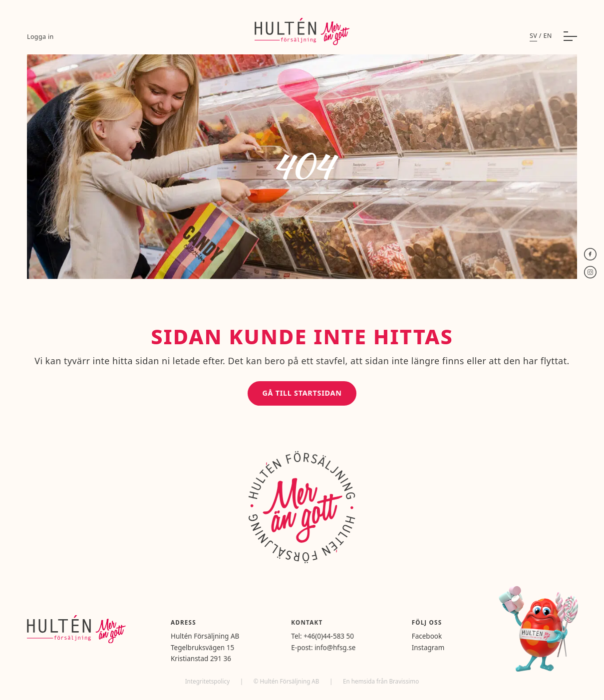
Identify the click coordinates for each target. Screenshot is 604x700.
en (547, 36)
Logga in (40, 37)
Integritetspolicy (208, 681)
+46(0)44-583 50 (329, 636)
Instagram (428, 648)
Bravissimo (404, 681)
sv (533, 36)
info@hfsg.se (335, 648)
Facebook (427, 636)
